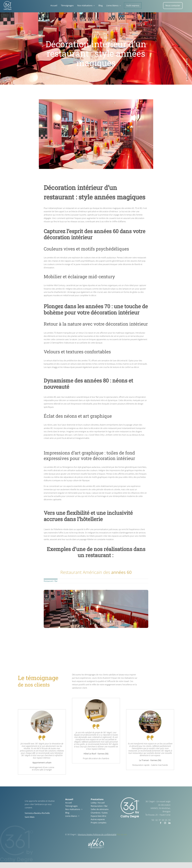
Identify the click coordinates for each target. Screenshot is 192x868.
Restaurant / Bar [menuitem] (51, 583)
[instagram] (165, 823)
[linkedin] (169, 823)
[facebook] (161, 823)
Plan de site (122, 834)
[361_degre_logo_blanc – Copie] (8, 2)
